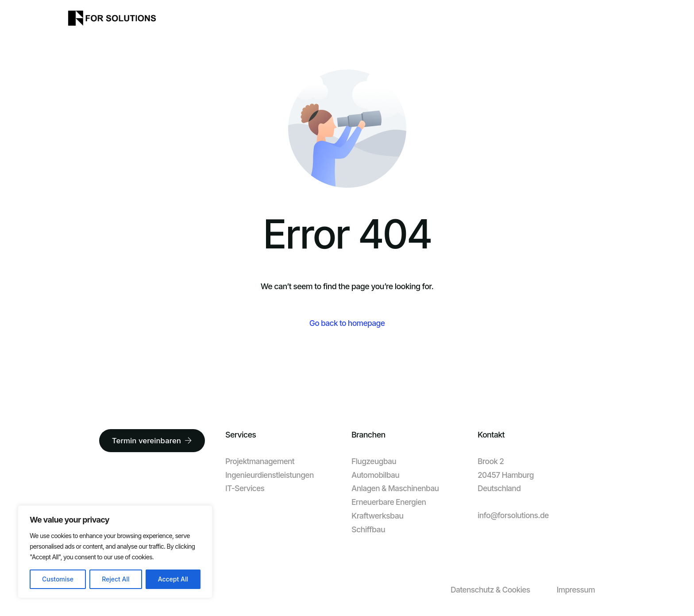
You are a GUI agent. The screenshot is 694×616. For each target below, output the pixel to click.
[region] (115, 552)
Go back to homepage (347, 323)
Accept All (173, 579)
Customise (58, 579)
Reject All (116, 579)
